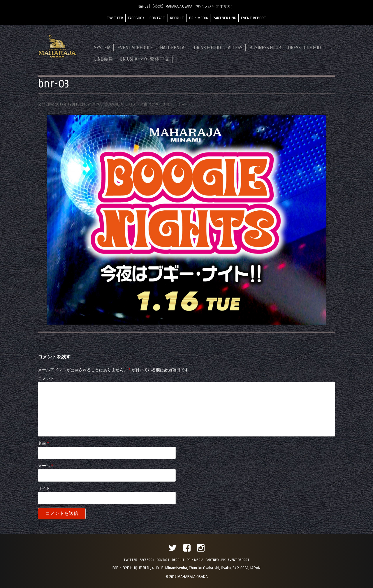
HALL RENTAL (173, 48)
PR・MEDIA (198, 18)
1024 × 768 (93, 104)
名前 (43, 443)
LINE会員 (104, 59)
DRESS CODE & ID (304, 48)
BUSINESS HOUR (265, 48)
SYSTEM (102, 48)
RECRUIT (177, 18)
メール (45, 466)
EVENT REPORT (254, 18)
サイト (44, 488)
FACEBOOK (136, 18)
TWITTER (115, 18)
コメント (46, 378)
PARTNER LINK (224, 18)
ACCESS (235, 48)
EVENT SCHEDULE (135, 48)
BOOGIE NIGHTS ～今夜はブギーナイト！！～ (145, 104)
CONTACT (157, 18)
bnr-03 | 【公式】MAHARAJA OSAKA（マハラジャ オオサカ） (186, 6)
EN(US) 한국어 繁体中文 (145, 59)
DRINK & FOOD (207, 48)
